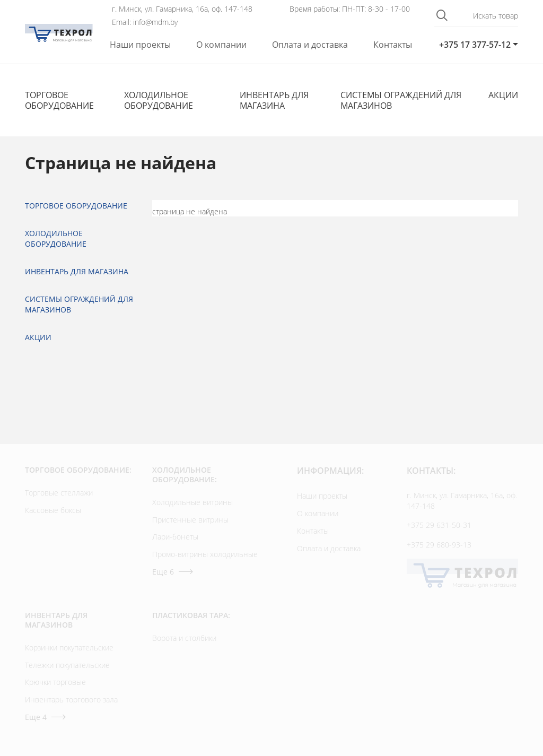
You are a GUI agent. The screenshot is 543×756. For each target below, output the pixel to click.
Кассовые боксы (53, 510)
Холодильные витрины (192, 502)
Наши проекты (140, 45)
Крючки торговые (55, 682)
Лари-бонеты (175, 537)
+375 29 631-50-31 (439, 525)
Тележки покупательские (67, 665)
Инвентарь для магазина (274, 100)
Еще (173, 572)
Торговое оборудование (59, 100)
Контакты (393, 45)
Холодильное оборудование (159, 100)
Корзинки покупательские (69, 648)
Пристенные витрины (190, 520)
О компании (221, 45)
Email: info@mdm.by (145, 22)
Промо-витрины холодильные (205, 554)
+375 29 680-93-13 (439, 545)
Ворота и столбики (184, 638)
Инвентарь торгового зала (71, 699)
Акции (503, 95)
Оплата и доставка (310, 45)
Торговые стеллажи (59, 493)
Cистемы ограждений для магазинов (401, 100)
